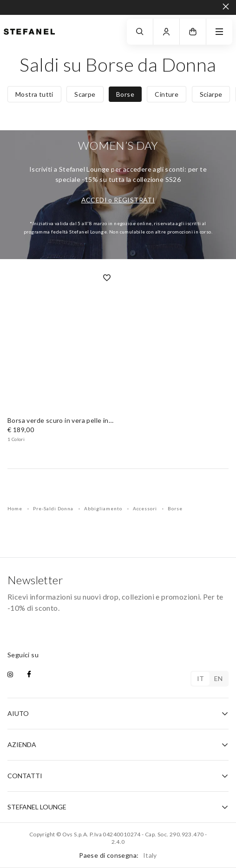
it (201, 678)
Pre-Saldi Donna (54, 508)
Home (16, 508)
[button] (193, 32)
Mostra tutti (34, 94)
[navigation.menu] (219, 32)
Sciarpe (211, 94)
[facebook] (29, 675)
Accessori (146, 508)
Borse (125, 94)
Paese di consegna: (118, 855)
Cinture (167, 94)
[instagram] (10, 675)
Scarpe (85, 94)
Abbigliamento (104, 508)
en (219, 678)
